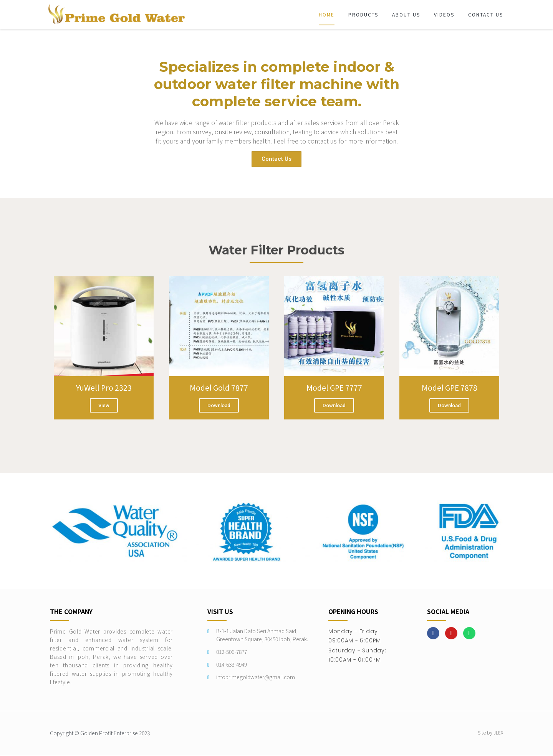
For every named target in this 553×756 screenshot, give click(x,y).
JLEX (498, 734)
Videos (444, 14)
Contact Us (486, 14)
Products (363, 14)
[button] (276, 159)
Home (327, 14)
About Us (406, 14)
